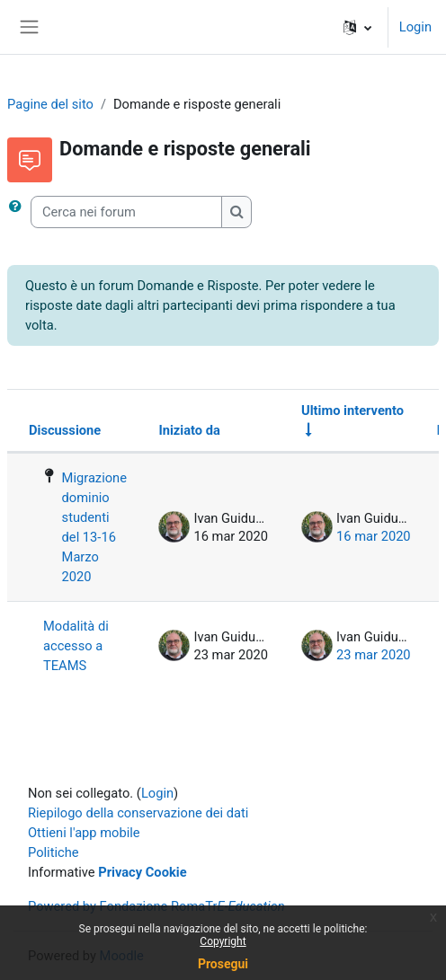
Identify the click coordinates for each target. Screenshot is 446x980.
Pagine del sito (50, 104)
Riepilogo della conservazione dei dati (138, 813)
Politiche (54, 852)
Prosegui (223, 964)
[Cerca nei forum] (126, 212)
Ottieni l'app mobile (84, 833)
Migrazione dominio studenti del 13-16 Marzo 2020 (94, 527)
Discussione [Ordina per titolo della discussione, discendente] (65, 430)
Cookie (166, 872)
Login (415, 27)
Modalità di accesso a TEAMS (76, 646)
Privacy (120, 872)
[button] (357, 27)
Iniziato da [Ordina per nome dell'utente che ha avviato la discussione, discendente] (189, 430)
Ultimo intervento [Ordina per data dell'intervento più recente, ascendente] (352, 411)
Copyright (223, 941)
